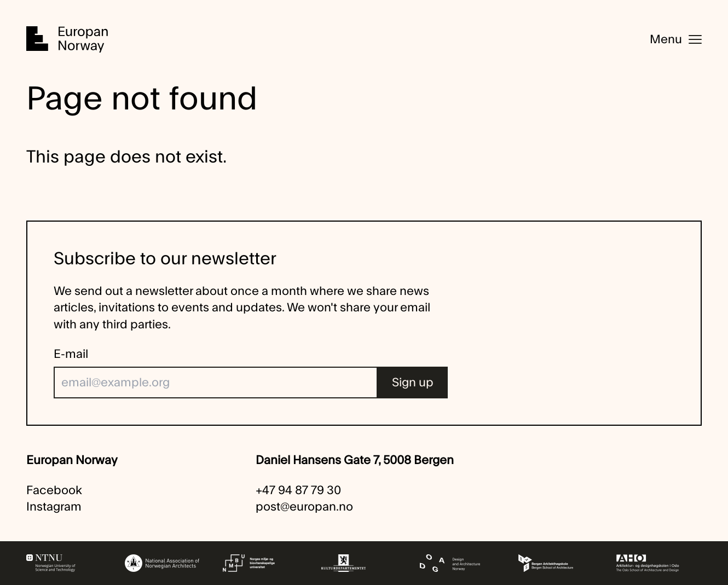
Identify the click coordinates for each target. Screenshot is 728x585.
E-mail (71, 354)
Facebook (54, 490)
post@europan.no (304, 507)
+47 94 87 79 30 (298, 490)
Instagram (54, 507)
